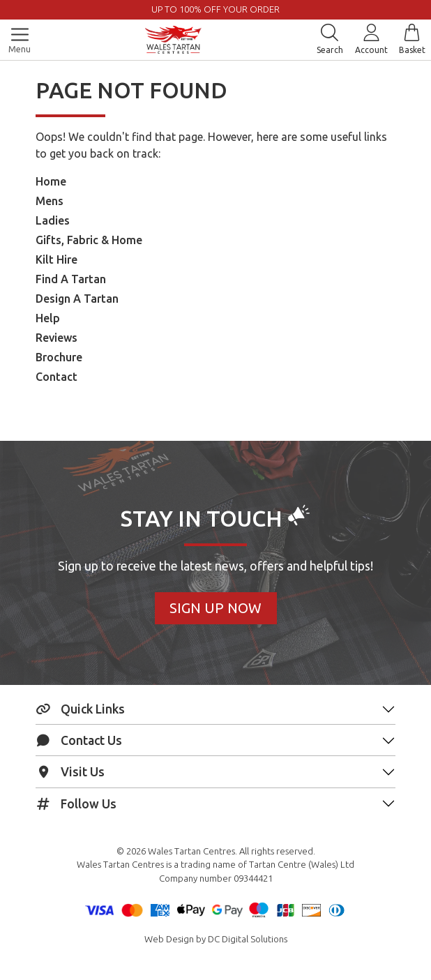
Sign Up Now (215, 608)
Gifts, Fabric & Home (89, 240)
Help (48, 318)
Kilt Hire (56, 259)
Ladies (53, 220)
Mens (50, 201)
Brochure (59, 357)
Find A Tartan (71, 279)
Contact (56, 377)
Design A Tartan (77, 299)
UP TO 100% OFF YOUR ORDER (215, 9)
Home (51, 181)
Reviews (56, 338)
